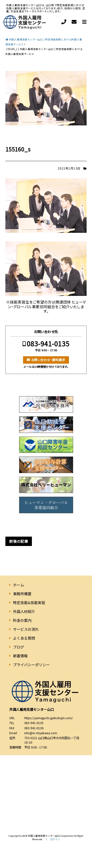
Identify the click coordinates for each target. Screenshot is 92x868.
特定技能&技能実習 (29, 603)
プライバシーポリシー (31, 665)
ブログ (19, 647)
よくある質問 (24, 638)
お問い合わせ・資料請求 (48, 360)
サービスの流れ (26, 629)
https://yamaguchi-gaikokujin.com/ (49, 718)
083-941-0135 (48, 344)
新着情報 (20, 656)
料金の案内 (22, 620)
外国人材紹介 (24, 611)
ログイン (55, 839)
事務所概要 (22, 594)
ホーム (19, 585)
